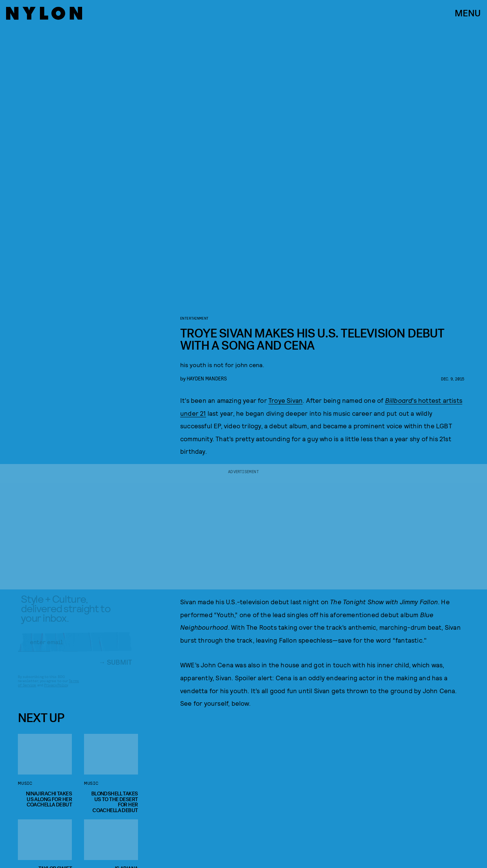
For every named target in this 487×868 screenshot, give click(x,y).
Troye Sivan (286, 400)
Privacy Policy (56, 691)
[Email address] (75, 648)
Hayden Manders (207, 378)
